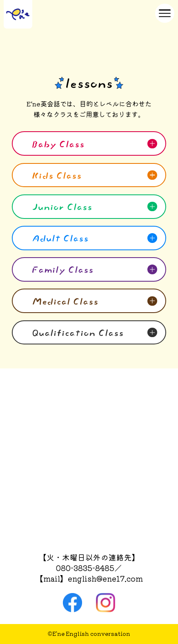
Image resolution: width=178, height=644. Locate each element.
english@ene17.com (105, 578)
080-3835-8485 (85, 568)
